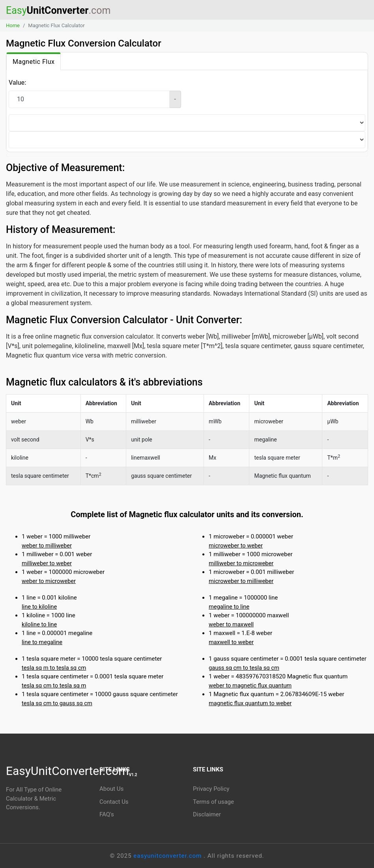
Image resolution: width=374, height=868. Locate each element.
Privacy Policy (211, 789)
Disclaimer (207, 814)
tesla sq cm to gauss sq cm (57, 703)
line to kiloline (39, 607)
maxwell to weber (231, 642)
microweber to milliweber (241, 581)
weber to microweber (49, 581)
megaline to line (229, 607)
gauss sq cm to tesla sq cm (244, 668)
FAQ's (107, 814)
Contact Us (114, 802)
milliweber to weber (47, 563)
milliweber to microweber (241, 563)
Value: (17, 83)
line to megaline (42, 642)
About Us (111, 789)
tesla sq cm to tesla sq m (54, 685)
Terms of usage (213, 802)
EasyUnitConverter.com (72, 771)
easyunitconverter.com (168, 856)
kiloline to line (39, 624)
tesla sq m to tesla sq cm (54, 668)
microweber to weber (236, 546)
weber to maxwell (231, 624)
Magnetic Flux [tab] (34, 62)
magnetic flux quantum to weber (250, 703)
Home (13, 25)
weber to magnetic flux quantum (250, 685)
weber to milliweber (47, 546)
